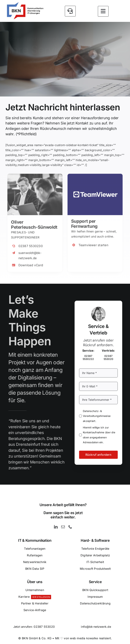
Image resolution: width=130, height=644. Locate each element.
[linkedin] (56, 527)
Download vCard (31, 263)
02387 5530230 (31, 244)
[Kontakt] (32, 83)
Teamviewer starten (93, 243)
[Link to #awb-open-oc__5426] (70, 11)
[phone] (70, 527)
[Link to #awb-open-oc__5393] (103, 11)
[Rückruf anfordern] (76, 83)
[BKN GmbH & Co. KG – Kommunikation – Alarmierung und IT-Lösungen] (25, 3)
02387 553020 (44, 627)
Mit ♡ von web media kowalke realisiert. (83, 638)
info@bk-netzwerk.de (96, 627)
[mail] (63, 527)
